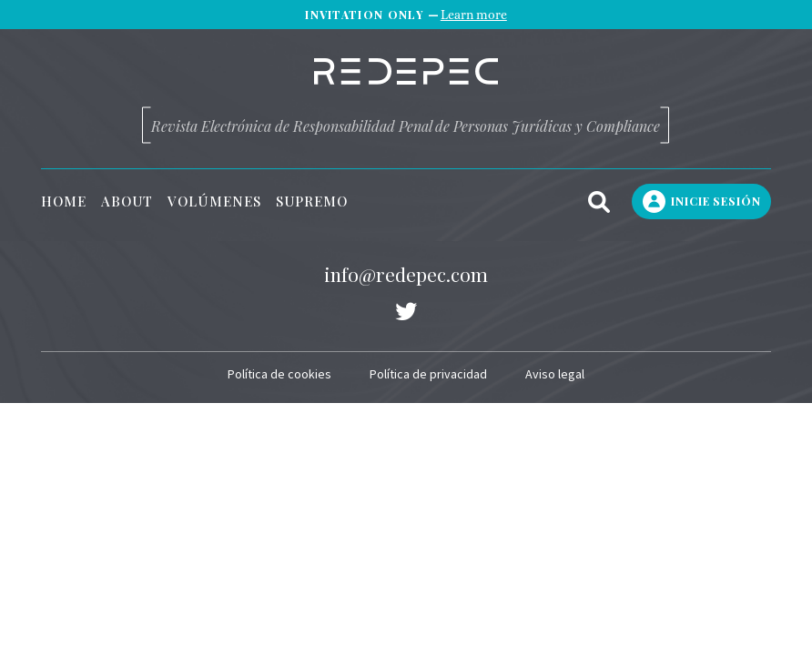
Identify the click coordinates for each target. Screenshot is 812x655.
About (127, 202)
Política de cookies (279, 374)
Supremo (312, 202)
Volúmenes (214, 202)
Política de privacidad (428, 374)
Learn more (474, 15)
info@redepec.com (406, 274)
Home (64, 202)
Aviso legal (555, 374)
